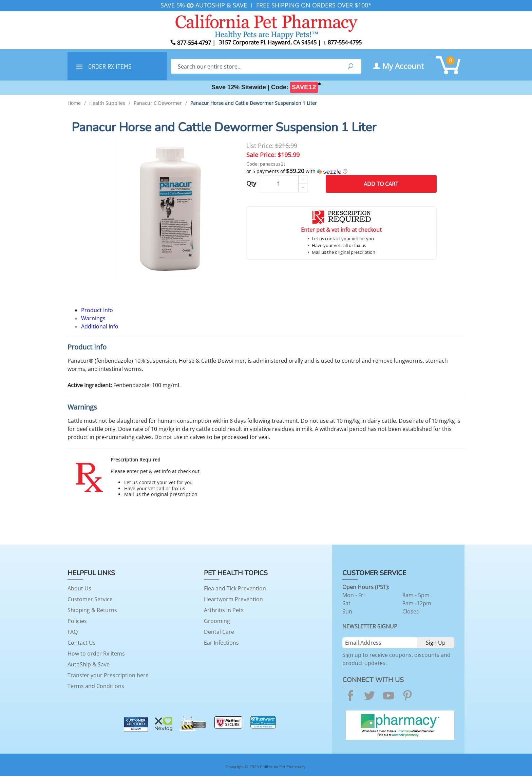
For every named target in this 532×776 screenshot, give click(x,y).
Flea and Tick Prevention (235, 588)
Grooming (217, 621)
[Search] (255, 66)
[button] (341, 171)
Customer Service (90, 599)
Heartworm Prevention (233, 599)
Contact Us (82, 643)
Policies (77, 621)
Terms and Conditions (96, 686)
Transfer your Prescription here (108, 675)
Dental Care (219, 632)
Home (74, 103)
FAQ (73, 632)
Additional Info (100, 326)
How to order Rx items (96, 654)
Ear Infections (221, 643)
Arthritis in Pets (224, 610)
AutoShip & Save (89, 664)
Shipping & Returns (92, 610)
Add (381, 184)
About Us (79, 588)
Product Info (97, 310)
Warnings (93, 318)
